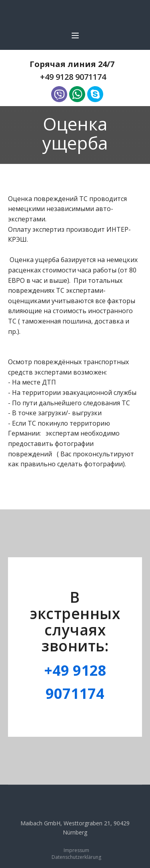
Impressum (76, 850)
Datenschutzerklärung (76, 857)
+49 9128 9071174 (73, 77)
